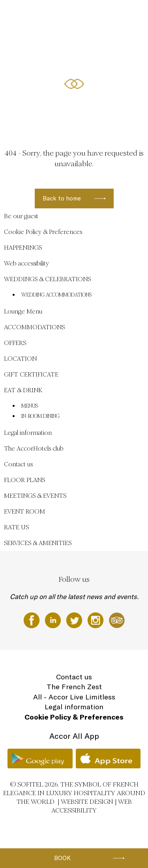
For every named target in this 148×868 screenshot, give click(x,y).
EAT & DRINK (23, 390)
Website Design (87, 802)
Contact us (18, 464)
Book (62, 858)
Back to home (62, 198)
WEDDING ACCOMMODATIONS (56, 295)
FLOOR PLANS (24, 480)
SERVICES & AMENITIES (38, 543)
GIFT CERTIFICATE (31, 374)
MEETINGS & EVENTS (35, 496)
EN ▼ (59, 74)
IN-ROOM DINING (40, 416)
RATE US (16, 527)
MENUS (30, 406)
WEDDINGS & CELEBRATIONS (87, 15)
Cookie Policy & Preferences (43, 232)
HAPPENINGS (38, 44)
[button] (133, 113)
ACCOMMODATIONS (79, 44)
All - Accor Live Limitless (74, 697)
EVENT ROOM (24, 511)
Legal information (28, 433)
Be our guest (37, 15)
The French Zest (74, 687)
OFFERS (114, 44)
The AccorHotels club (34, 448)
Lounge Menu (23, 311)
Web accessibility (26, 263)
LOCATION (35, 74)
